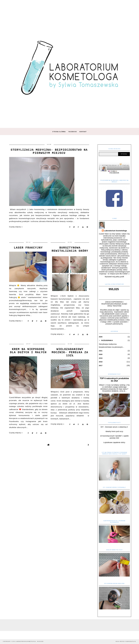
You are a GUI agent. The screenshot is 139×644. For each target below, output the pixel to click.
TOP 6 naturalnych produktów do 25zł (114, 380)
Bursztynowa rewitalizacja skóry (70, 249)
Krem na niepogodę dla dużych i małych (28, 351)
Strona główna (59, 132)
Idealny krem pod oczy (114, 431)
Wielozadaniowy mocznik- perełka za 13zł (70, 352)
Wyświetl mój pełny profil (114, 277)
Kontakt (83, 132)
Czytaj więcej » (16, 227)
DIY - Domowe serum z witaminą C (114, 427)
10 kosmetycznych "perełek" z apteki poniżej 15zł (114, 437)
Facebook (73, 132)
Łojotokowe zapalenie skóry (114, 442)
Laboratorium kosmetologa (115, 231)
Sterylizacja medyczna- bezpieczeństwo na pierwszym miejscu (49, 151)
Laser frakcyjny (28, 248)
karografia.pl (131, 641)
